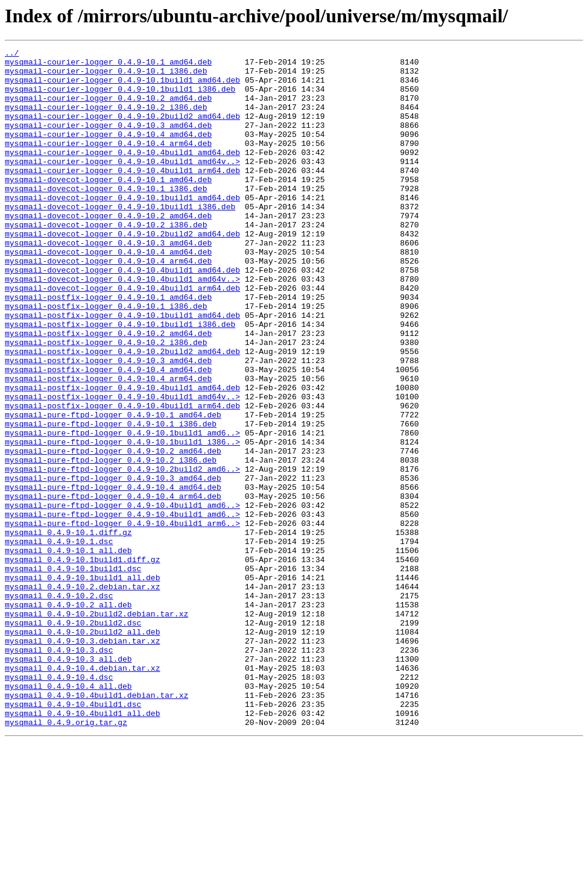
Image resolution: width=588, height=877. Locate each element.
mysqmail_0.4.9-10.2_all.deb (68, 717)
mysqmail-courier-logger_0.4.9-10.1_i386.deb (106, 76)
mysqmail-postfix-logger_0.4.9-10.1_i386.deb (106, 358)
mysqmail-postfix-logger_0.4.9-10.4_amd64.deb (108, 434)
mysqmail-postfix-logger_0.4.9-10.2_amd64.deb (108, 391)
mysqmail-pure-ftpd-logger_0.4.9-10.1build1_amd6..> (122, 510)
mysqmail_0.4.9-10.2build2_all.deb (82, 749)
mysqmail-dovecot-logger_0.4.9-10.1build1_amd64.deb (122, 228)
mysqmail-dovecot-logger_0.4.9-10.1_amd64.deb (108, 206)
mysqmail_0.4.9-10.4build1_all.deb (82, 847)
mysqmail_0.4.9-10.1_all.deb (68, 651)
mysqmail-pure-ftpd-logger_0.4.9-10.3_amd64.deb (113, 565)
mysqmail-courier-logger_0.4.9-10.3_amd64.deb (108, 141)
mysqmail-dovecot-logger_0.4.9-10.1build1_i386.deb (120, 239)
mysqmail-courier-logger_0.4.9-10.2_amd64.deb (108, 109)
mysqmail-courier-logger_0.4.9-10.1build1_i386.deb (120, 98)
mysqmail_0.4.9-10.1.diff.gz (68, 630)
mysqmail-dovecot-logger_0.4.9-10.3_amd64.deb (108, 282)
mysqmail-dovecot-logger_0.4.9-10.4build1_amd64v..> (122, 326)
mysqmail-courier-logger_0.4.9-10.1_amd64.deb (108, 65)
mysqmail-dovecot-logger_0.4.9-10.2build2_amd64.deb (122, 271)
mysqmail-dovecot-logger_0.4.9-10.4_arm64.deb (108, 304)
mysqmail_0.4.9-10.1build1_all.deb (82, 684)
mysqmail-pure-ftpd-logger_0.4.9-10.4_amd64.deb (113, 575)
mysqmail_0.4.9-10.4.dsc (59, 803)
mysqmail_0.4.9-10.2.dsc (59, 706)
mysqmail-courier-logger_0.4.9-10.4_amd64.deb (108, 152)
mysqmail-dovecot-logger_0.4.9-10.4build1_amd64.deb (122, 315)
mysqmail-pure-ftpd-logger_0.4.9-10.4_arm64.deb (113, 586)
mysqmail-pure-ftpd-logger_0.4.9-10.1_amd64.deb (113, 489)
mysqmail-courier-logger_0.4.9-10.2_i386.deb (106, 119)
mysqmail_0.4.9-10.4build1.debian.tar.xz (96, 825)
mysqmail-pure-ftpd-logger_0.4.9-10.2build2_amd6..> (122, 554)
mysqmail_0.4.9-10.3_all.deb (68, 782)
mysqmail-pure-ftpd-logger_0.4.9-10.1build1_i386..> (122, 521)
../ (12, 54)
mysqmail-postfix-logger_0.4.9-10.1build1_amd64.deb (122, 369)
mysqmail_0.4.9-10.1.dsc (59, 641)
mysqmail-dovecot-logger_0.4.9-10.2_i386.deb (106, 261)
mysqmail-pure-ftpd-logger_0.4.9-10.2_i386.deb (111, 543)
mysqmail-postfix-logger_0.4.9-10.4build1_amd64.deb (122, 456)
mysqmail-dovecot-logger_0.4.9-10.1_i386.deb (106, 217)
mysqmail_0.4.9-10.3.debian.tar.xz (82, 760)
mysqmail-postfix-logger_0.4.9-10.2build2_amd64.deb (122, 413)
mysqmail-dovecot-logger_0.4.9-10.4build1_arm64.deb (122, 337)
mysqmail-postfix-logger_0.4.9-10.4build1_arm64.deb (122, 478)
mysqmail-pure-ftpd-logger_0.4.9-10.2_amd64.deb (113, 532)
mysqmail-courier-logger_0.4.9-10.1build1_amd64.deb (122, 87)
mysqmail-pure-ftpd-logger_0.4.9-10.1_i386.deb (111, 499)
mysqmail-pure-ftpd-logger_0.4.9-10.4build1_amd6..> (122, 597)
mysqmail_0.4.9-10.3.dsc (59, 771)
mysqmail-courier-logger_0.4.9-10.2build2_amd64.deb (122, 130)
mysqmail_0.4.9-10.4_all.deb (68, 814)
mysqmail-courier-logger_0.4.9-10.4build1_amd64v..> (122, 185)
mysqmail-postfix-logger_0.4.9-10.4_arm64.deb (108, 445)
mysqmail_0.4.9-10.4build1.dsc (73, 836)
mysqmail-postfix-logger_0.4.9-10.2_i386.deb (106, 402)
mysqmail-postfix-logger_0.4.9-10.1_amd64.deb (108, 347)
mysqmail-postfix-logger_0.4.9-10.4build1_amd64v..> (122, 467)
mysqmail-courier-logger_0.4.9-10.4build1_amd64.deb (122, 174)
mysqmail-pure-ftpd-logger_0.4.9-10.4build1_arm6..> (122, 619)
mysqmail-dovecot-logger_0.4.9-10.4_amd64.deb (108, 293)
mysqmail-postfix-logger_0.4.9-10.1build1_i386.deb (120, 380)
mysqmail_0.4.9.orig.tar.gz (66, 858)
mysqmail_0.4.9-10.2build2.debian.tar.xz (96, 727)
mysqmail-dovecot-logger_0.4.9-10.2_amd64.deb (108, 250)
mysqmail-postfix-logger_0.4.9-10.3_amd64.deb (108, 423)
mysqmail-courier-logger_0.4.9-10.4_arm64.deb (108, 163)
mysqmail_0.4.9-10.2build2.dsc (73, 738)
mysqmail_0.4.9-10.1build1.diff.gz (82, 662)
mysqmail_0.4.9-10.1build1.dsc (73, 673)
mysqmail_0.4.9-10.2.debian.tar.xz (82, 695)
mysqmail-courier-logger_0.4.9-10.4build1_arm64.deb (122, 195)
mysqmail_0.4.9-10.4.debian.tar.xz (82, 793)
